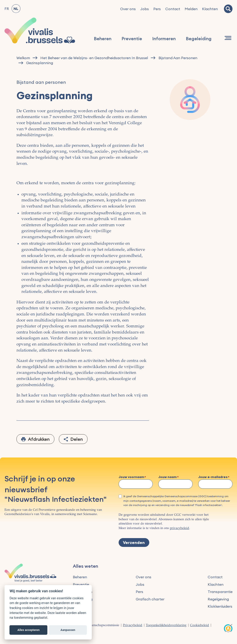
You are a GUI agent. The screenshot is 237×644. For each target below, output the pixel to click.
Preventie (132, 39)
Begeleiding (199, 39)
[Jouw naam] (175, 484)
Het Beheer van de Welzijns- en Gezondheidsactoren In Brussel (94, 58)
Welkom (23, 58)
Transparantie (220, 592)
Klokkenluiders (220, 606)
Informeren (164, 39)
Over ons (128, 9)
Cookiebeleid (200, 625)
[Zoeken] (228, 9)
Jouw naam (168, 477)
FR (7, 9)
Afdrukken (39, 439)
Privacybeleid (133, 625)
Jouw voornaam (131, 477)
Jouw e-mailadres (213, 477)
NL (16, 9)
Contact (173, 9)
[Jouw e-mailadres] (215, 484)
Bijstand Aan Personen (178, 58)
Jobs (145, 9)
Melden (191, 9)
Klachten (210, 9)
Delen (77, 439)
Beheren (103, 39)
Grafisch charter (150, 599)
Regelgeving (218, 599)
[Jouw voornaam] (136, 484)
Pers (157, 9)
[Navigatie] (228, 38)
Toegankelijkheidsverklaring (166, 625)
